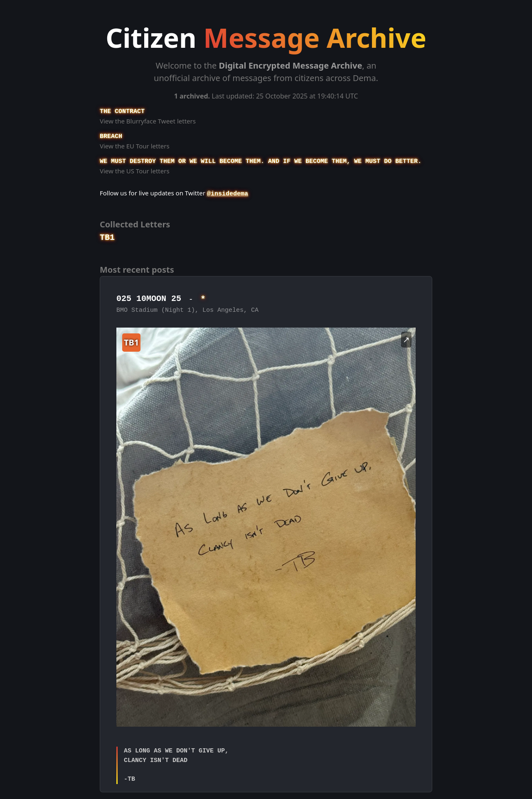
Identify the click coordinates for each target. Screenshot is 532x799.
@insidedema (228, 194)
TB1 (107, 238)
